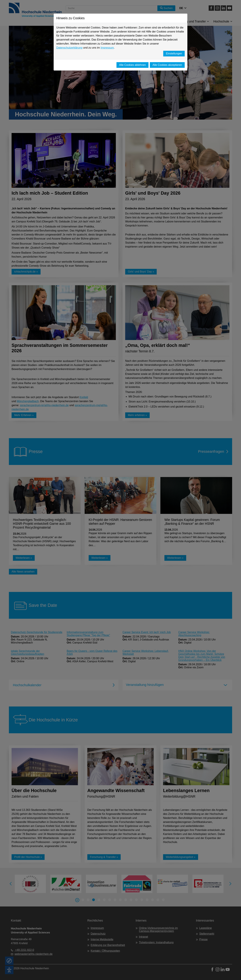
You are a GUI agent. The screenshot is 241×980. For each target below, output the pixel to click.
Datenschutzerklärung (69, 48)
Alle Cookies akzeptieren (167, 65)
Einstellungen (174, 54)
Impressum (107, 48)
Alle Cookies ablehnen (132, 65)
